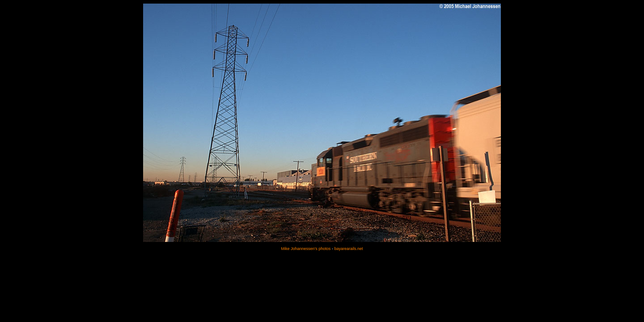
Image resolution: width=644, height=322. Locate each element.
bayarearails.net (348, 249)
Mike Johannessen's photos (306, 249)
